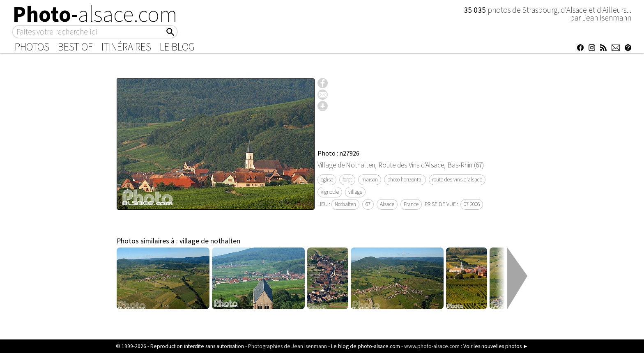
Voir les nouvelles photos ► (496, 346)
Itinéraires (126, 47)
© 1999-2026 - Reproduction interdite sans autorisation (180, 346)
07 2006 (472, 204)
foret (347, 180)
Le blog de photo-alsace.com (366, 346)
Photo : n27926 (338, 153)
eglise (327, 180)
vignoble (330, 192)
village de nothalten (210, 241)
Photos (32, 47)
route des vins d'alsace (457, 180)
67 (368, 204)
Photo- (95, 14)
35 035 (476, 10)
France (411, 204)
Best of (75, 47)
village (355, 192)
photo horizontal (405, 180)
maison (370, 180)
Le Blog (177, 47)
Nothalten (345, 204)
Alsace (387, 204)
